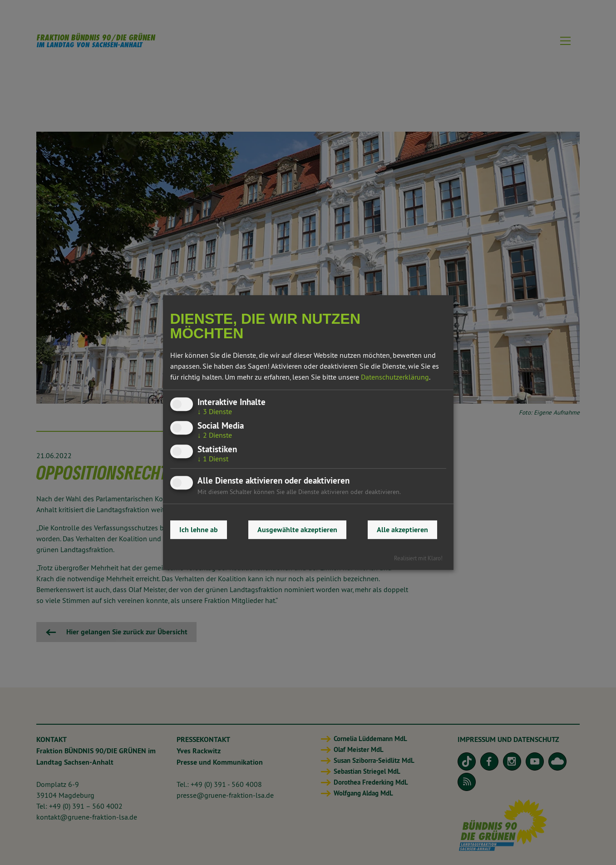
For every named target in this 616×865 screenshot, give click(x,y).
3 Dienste (215, 411)
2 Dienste (215, 435)
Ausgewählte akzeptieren (297, 530)
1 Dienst (213, 459)
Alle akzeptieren (402, 530)
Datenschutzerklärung (395, 377)
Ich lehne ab (199, 530)
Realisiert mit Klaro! (418, 558)
